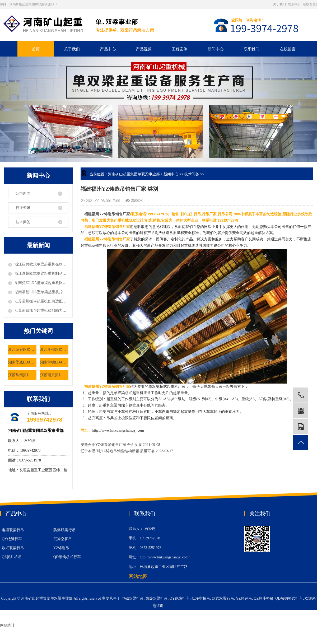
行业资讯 (23, 208)
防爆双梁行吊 (64, 530)
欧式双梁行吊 (13, 548)
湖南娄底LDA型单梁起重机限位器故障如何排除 (41, 283)
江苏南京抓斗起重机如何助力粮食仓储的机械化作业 (41, 311)
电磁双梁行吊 (13, 530)
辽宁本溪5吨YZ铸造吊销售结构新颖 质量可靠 (118, 451)
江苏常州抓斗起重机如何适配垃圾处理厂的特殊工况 (41, 301)
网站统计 (7, 625)
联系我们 (294, 4)
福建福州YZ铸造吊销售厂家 (107, 214)
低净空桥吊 (63, 539)
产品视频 (144, 49)
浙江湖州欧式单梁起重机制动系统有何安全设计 (41, 274)
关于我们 (279, 4)
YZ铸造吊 (61, 548)
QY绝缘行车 (12, 539)
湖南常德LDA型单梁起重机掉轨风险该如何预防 (41, 292)
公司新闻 (23, 193)
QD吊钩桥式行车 (67, 557)
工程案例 (180, 49)
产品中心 (108, 49)
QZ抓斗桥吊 (12, 557)
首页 (36, 49)
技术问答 (23, 222)
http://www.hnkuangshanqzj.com (118, 430)
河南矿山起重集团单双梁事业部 (134, 174)
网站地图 (138, 576)
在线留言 (309, 4)
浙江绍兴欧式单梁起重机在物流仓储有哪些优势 (41, 264)
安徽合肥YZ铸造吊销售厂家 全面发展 (111, 445)
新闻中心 (216, 49)
